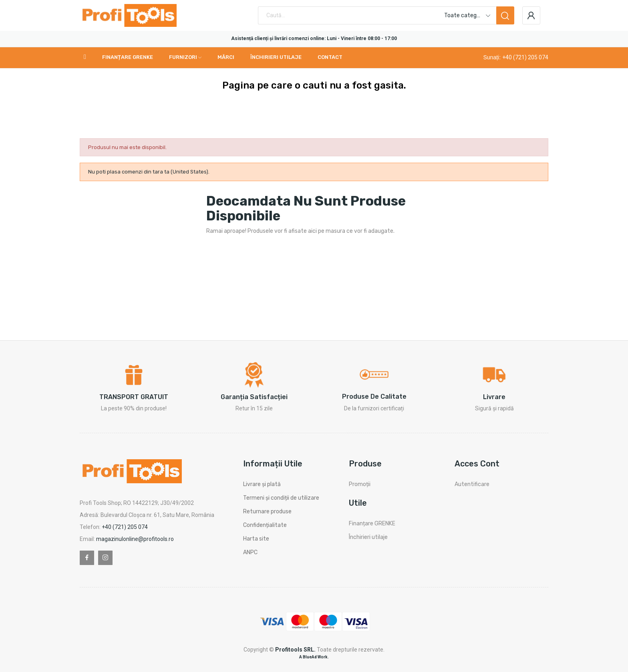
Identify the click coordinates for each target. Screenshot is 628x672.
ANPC (250, 552)
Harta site (256, 539)
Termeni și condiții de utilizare (281, 498)
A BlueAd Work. (314, 657)
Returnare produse (267, 512)
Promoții (360, 484)
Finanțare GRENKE (372, 524)
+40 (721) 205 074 (525, 57)
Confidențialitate (265, 525)
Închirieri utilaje (368, 537)
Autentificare (472, 484)
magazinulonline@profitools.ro (135, 539)
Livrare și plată (262, 484)
